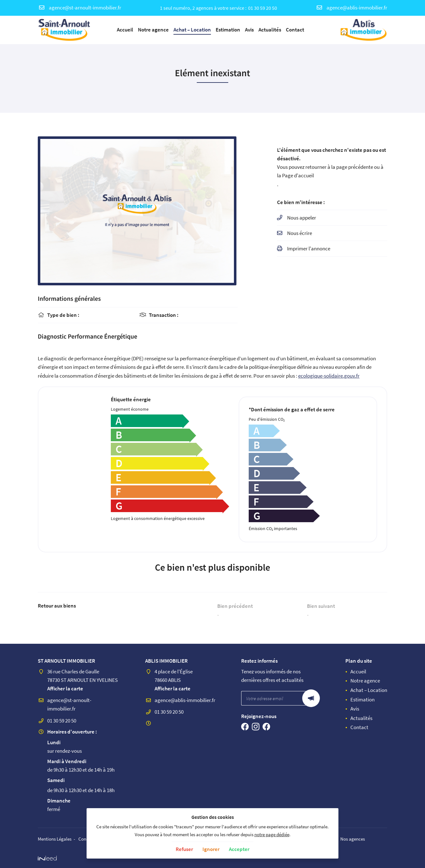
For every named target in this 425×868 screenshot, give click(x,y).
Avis (249, 30)
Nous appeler (302, 218)
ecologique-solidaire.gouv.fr (329, 376)
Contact (295, 30)
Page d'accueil (298, 176)
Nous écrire (300, 234)
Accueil (125, 30)
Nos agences (353, 839)
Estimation (228, 30)
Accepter (239, 849)
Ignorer (211, 849)
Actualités (270, 30)
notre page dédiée (272, 834)
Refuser (184, 849)
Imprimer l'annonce (309, 249)
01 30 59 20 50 (263, 8)
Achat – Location (192, 30)
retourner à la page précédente (339, 167)
